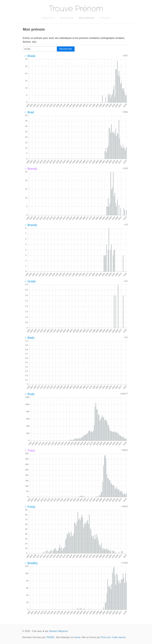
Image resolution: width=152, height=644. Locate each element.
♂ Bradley (31, 563)
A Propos (105, 18)
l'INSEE (50, 637)
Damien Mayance (59, 631)
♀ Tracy (30, 450)
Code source (119, 637)
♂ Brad (29, 112)
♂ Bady (29, 338)
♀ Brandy (31, 169)
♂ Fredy (30, 507)
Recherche (67, 18)
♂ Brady (30, 56)
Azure (77, 637)
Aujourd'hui (48, 18)
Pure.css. (106, 637)
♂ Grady (30, 281)
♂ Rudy (29, 394)
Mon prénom (86, 18)
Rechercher (66, 49)
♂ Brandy (31, 225)
